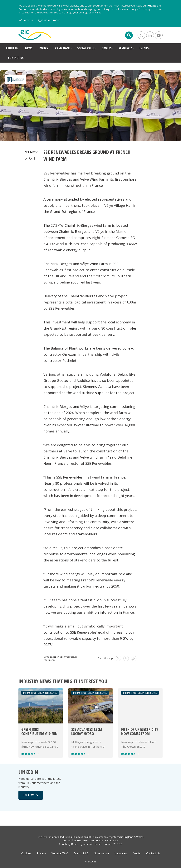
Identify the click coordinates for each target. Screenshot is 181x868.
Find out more (51, 20)
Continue (28, 20)
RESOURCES (126, 48)
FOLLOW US (31, 795)
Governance (101, 853)
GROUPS (107, 48)
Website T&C (60, 853)
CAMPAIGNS (63, 48)
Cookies (26, 853)
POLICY (44, 48)
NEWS (29, 48)
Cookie (23, 9)
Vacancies (121, 853)
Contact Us (153, 853)
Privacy (152, 6)
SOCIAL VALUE (86, 48)
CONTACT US (16, 58)
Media (137, 853)
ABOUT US (12, 48)
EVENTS (144, 48)
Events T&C (81, 853)
